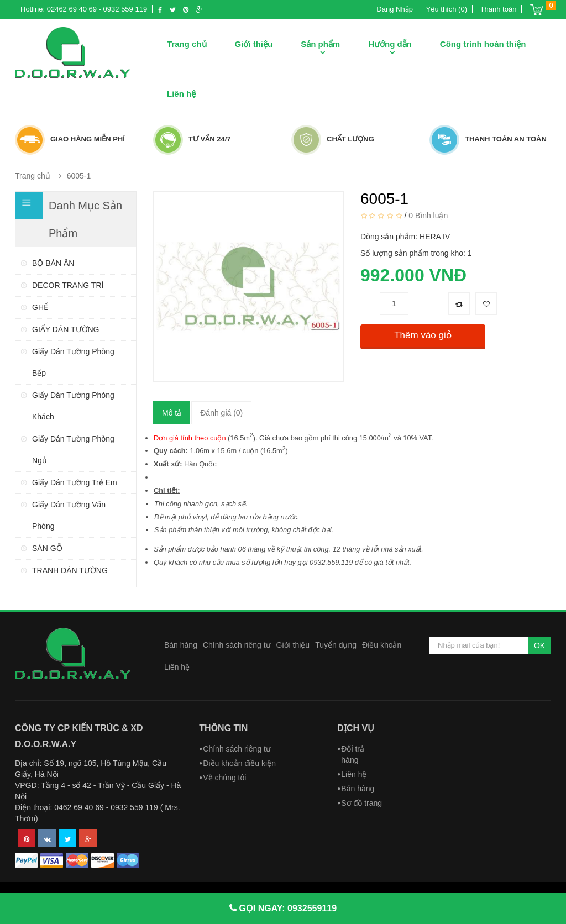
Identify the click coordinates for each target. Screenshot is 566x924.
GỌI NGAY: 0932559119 (287, 908)
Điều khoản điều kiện (239, 763)
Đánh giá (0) (221, 413)
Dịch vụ (356, 728)
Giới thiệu (254, 44)
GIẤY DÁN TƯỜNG (66, 329)
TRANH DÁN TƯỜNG (70, 570)
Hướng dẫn (390, 44)
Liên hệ (181, 94)
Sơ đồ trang (361, 803)
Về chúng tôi (224, 778)
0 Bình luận (428, 215)
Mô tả (172, 413)
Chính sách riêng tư (237, 645)
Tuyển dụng (336, 645)
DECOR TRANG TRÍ (68, 285)
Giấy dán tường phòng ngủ (73, 450)
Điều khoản (382, 645)
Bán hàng (181, 645)
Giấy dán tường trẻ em (75, 482)
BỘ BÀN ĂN (53, 263)
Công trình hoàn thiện (483, 44)
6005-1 (79, 176)
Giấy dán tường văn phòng (69, 515)
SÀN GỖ (47, 548)
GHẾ (40, 307)
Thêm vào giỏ (423, 335)
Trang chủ (187, 44)
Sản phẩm (320, 44)
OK (539, 645)
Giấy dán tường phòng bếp (73, 362)
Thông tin (223, 728)
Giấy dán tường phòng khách (73, 406)
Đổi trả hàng (353, 754)
